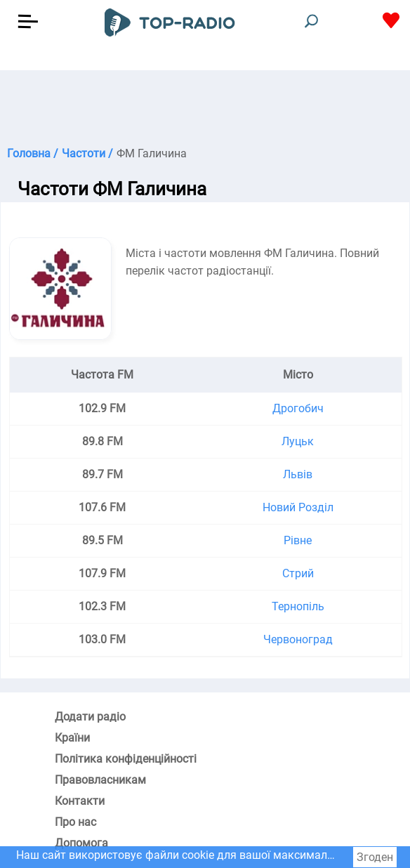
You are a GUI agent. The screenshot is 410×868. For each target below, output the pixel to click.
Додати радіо (90, 717)
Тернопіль (298, 606)
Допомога (81, 843)
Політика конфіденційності (126, 759)
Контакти (80, 801)
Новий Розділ (298, 507)
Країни (72, 738)
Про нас (75, 822)
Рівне (298, 540)
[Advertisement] (205, 105)
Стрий (298, 573)
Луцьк (298, 441)
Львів (298, 474)
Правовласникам (100, 780)
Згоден (375, 857)
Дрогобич (298, 408)
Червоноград (298, 639)
